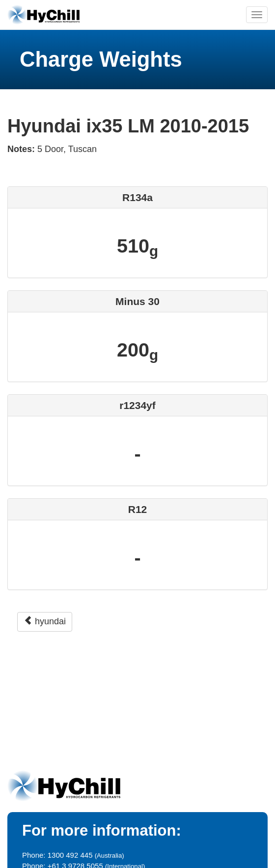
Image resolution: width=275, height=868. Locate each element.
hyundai (45, 621)
